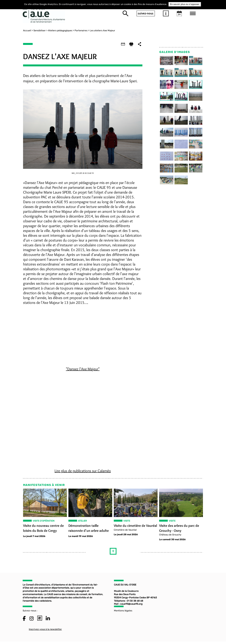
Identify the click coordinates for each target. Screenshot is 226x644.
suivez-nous (146, 13)
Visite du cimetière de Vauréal (135, 527)
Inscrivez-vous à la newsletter (45, 631)
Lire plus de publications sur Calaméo (83, 472)
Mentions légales (123, 612)
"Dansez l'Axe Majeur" (83, 370)
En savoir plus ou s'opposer (185, 4)
